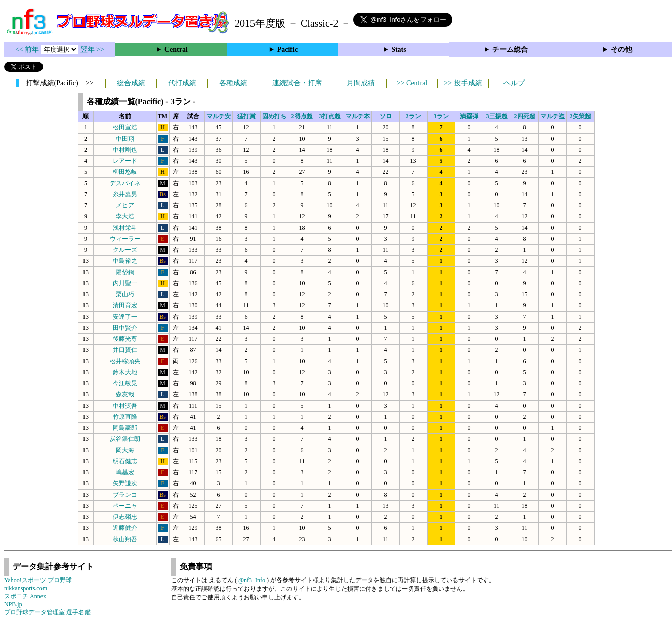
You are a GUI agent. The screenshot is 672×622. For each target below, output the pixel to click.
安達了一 (125, 317)
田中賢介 (125, 328)
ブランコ (125, 495)
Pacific (287, 49)
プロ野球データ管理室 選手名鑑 (47, 612)
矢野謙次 (125, 483)
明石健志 (125, 461)
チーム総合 (510, 49)
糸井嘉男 (125, 194)
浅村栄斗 (125, 228)
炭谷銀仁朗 (125, 439)
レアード (125, 161)
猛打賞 (246, 116)
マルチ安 (219, 116)
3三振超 (497, 116)
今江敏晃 (125, 383)
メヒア (125, 205)
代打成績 (182, 83)
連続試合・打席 (297, 83)
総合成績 (131, 83)
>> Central (412, 83)
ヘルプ (514, 83)
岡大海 (125, 450)
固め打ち (274, 116)
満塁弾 (469, 116)
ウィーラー (125, 239)
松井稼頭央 (125, 361)
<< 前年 (28, 49)
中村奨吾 (125, 406)
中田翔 (125, 139)
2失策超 (580, 116)
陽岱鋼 (125, 272)
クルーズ (125, 250)
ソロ (386, 116)
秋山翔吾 (125, 539)
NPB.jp (13, 604)
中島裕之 (125, 261)
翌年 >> (92, 49)
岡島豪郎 (125, 428)
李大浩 (125, 216)
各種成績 (233, 83)
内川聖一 (125, 283)
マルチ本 (358, 116)
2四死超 (525, 116)
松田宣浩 (125, 127)
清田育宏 (125, 305)
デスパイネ (125, 183)
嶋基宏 (125, 472)
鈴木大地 (125, 372)
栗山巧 (125, 294)
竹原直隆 (125, 417)
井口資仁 (125, 350)
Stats (399, 49)
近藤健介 (125, 528)
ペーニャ (125, 506)
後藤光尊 (125, 339)
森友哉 (125, 394)
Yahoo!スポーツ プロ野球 (38, 580)
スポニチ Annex (25, 596)
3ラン (441, 116)
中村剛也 (125, 150)
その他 (621, 49)
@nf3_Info (252, 580)
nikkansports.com (26, 588)
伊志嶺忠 (125, 517)
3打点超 (330, 116)
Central (176, 49)
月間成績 (361, 83)
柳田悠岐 (125, 172)
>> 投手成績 (463, 83)
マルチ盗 (553, 116)
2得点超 (302, 116)
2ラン (413, 116)
